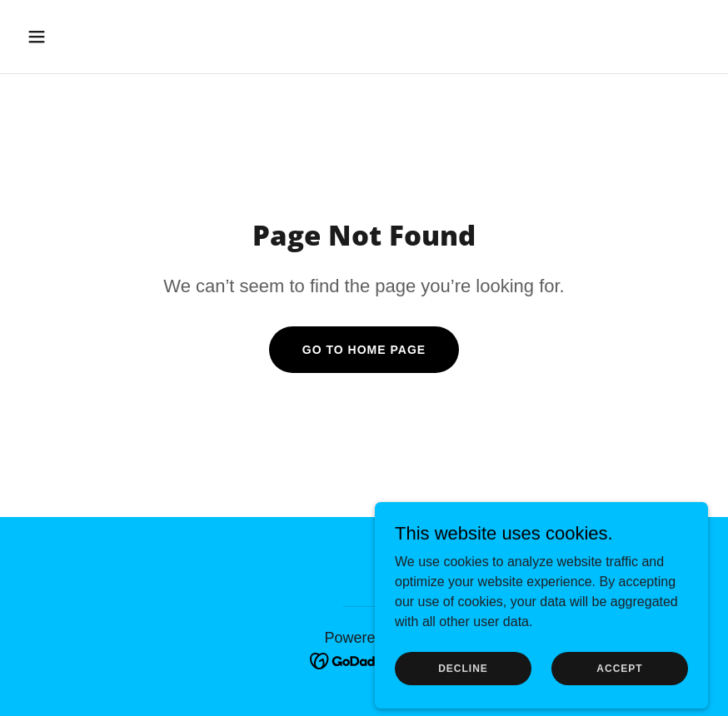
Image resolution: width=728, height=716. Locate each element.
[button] (99, 37)
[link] (364, 660)
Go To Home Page (364, 350)
